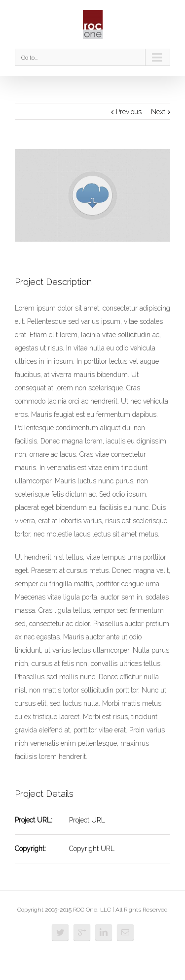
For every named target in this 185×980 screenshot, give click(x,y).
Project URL (87, 820)
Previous (129, 112)
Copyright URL (92, 849)
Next (158, 112)
